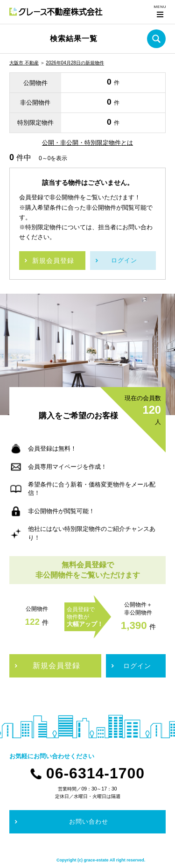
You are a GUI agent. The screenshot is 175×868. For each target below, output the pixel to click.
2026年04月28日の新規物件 (75, 63)
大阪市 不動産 (24, 63)
